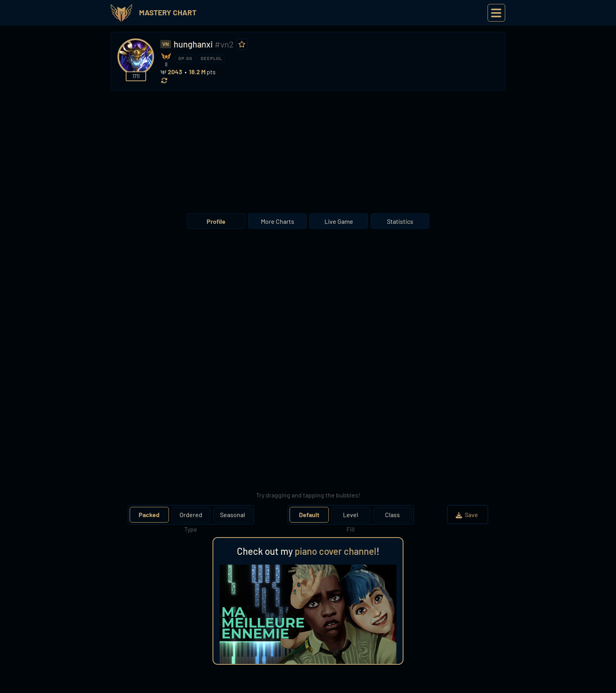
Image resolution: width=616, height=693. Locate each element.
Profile (216, 221)
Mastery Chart (168, 12)
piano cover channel (335, 551)
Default (309, 515)
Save (468, 515)
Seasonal (233, 515)
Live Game (339, 221)
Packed (149, 515)
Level (351, 515)
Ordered (191, 515)
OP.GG (185, 58)
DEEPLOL (211, 58)
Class (392, 515)
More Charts (278, 221)
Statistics (400, 221)
